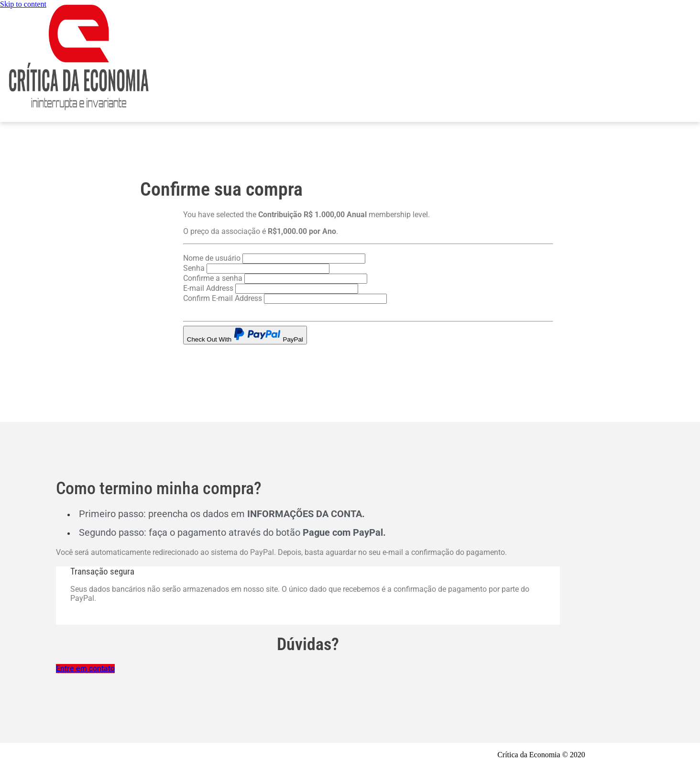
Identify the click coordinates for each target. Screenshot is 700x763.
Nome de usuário (212, 258)
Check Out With (245, 335)
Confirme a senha (213, 278)
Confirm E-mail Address (223, 298)
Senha (194, 268)
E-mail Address (208, 288)
